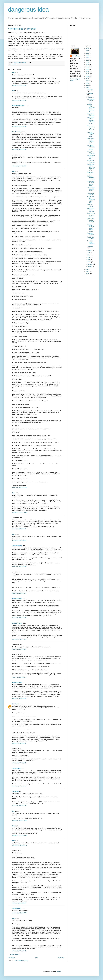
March (89, 262)
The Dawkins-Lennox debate (91, 101)
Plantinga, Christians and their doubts (91, 134)
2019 (88, 62)
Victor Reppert (16, 768)
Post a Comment (15, 954)
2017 (88, 67)
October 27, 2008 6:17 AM (19, 593)
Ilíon (14, 73)
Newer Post (11, 958)
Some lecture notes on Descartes (91, 220)
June (89, 255)
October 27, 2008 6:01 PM (19, 786)
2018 (88, 65)
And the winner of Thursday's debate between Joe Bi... (91, 228)
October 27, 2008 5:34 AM (19, 567)
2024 (88, 51)
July (89, 253)
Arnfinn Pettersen (17, 546)
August (89, 250)
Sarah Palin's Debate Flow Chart (91, 210)
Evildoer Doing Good (18, 106)
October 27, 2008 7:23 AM (19, 639)
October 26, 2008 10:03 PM (20, 488)
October (90, 97)
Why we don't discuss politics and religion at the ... (91, 167)
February (90, 264)
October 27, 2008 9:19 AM (19, 677)
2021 (88, 58)
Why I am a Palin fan (90, 205)
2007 (88, 269)
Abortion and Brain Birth (91, 194)
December (90, 90)
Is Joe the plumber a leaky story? (91, 178)
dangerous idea (28, 10)
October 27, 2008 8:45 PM (19, 806)
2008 (88, 88)
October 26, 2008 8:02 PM (19, 127)
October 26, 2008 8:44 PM (19, 150)
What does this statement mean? (91, 189)
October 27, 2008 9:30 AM (19, 699)
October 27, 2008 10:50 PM (20, 845)
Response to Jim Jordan (91, 115)
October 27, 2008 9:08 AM (19, 649)
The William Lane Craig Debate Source (91, 147)
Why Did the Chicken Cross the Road (90, 141)
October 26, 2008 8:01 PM (19, 100)
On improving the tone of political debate (91, 183)
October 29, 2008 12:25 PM (20, 913)
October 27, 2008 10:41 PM (20, 821)
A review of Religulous (91, 234)
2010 (88, 83)
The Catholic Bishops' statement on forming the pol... (91, 120)
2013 (88, 76)
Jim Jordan (16, 791)
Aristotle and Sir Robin (90, 238)
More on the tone (90, 173)
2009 (88, 86)
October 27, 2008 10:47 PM (20, 835)
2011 (88, 81)
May (89, 257)
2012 (88, 79)
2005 (88, 274)
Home (36, 958)
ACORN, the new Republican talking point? (91, 200)
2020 (88, 60)
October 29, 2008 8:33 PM (19, 951)
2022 (88, 55)
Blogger (59, 971)
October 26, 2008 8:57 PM (19, 166)
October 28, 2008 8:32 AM (19, 903)
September (90, 247)
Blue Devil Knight (17, 132)
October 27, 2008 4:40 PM (19, 763)
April (89, 260)
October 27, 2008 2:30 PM (19, 743)
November (90, 94)
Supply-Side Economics (91, 153)
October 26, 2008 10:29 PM (20, 512)
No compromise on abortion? (22, 29)
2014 (88, 74)
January (90, 266)
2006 (88, 272)
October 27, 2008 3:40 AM (19, 540)
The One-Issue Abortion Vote (91, 157)
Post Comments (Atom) (21, 961)
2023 (88, 53)
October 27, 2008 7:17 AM (19, 618)
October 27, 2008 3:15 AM (19, 529)
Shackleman (16, 704)
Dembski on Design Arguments (91, 242)
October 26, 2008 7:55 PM (19, 85)
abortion (14, 64)
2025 (88, 49)
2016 (88, 69)
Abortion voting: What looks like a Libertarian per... (91, 108)
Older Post (61, 958)
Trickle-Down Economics (91, 161)
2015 (88, 72)
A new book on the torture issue (91, 215)
